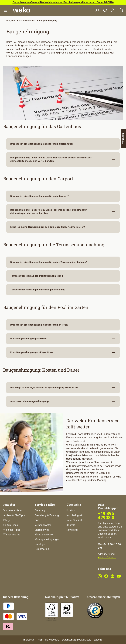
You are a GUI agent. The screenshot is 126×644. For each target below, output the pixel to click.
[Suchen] (97, 11)
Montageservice (44, 535)
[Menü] (5, 11)
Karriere (71, 510)
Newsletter (72, 530)
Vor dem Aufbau (12, 510)
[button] (63, 144)
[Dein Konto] (113, 11)
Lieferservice (42, 530)
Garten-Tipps (11, 525)
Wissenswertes (12, 535)
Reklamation (42, 549)
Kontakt (71, 525)
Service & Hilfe (45, 505)
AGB (40, 640)
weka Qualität (74, 520)
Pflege (7, 520)
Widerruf (99, 640)
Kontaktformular (107, 558)
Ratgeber (9, 505)
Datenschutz (52, 640)
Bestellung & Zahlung (47, 515)
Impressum (29, 640)
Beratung (40, 510)
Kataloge (40, 544)
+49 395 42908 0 (106, 516)
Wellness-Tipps (12, 530)
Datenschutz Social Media (77, 640)
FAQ (37, 520)
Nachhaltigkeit (75, 515)
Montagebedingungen (47, 539)
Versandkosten (43, 525)
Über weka (74, 505)
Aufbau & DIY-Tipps (14, 515)
